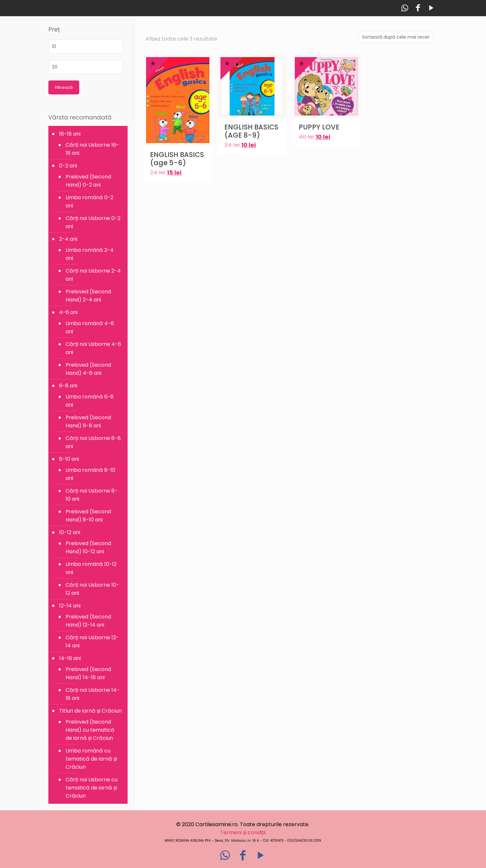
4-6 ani (68, 312)
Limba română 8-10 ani (90, 474)
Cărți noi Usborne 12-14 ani (92, 642)
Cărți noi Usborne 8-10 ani (92, 495)
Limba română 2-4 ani (90, 254)
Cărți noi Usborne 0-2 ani (93, 222)
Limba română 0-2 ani (89, 202)
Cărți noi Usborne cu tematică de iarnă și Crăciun (92, 788)
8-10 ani (69, 459)
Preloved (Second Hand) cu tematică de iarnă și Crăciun (90, 730)
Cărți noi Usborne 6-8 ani (93, 442)
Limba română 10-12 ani (91, 568)
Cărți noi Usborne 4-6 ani (93, 348)
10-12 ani (70, 532)
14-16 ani (70, 658)
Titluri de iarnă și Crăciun (90, 711)
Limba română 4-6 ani (90, 327)
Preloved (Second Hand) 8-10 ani (88, 516)
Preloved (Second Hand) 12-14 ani (88, 621)
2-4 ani (68, 239)
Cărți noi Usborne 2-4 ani (93, 275)
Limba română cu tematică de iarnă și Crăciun (91, 759)
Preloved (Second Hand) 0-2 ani (88, 181)
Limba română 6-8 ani (90, 401)
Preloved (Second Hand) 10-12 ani (88, 547)
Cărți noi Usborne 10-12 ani (92, 589)
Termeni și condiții (243, 832)
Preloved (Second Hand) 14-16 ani (88, 673)
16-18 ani (70, 134)
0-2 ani (68, 166)
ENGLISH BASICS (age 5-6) (177, 159)
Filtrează (64, 87)
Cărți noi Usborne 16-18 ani (92, 149)
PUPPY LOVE (319, 127)
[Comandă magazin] (396, 37)
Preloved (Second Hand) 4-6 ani (88, 369)
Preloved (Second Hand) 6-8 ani (88, 422)
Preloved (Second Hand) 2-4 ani (88, 296)
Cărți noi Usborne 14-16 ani (93, 694)
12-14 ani (70, 606)
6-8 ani (68, 386)
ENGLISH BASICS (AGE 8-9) (251, 131)
